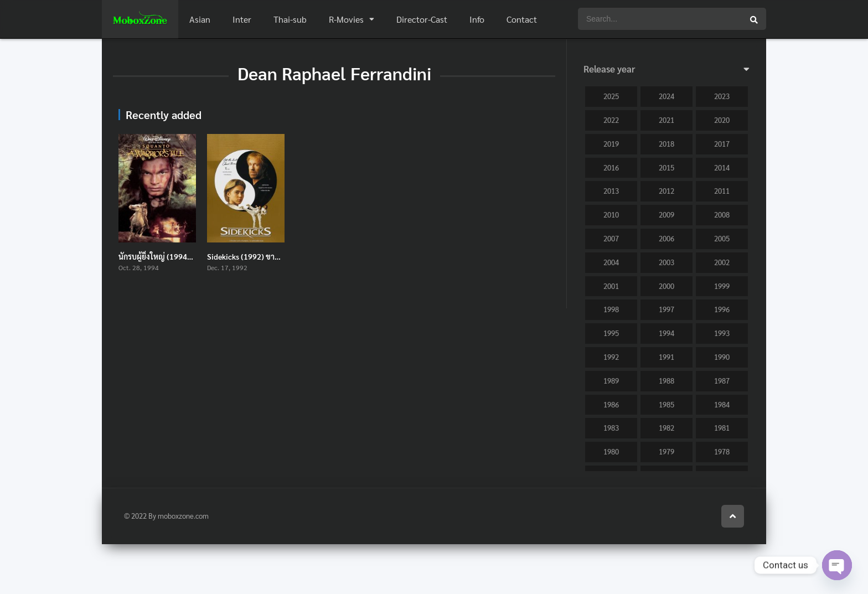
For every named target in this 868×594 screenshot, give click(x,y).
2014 (722, 167)
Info (477, 19)
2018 (666, 144)
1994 (666, 333)
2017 (722, 144)
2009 (666, 215)
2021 (666, 120)
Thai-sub (290, 19)
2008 (722, 215)
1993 (722, 333)
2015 (666, 167)
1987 (722, 381)
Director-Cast (422, 19)
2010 (611, 215)
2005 (722, 238)
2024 (666, 96)
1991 (666, 357)
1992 (611, 357)
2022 (611, 120)
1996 (722, 309)
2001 (611, 286)
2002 (722, 262)
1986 (611, 404)
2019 (611, 144)
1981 (722, 428)
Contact (522, 19)
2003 (666, 262)
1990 (722, 357)
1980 (611, 451)
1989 (611, 381)
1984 (722, 404)
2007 (611, 238)
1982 (666, 428)
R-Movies (346, 19)
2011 (722, 191)
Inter (242, 19)
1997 (666, 309)
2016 (611, 167)
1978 (722, 451)
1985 (666, 404)
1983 (611, 428)
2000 (666, 286)
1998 (611, 309)
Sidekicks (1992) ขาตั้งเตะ (251, 256)
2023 (722, 96)
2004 (611, 262)
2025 (611, 96)
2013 (611, 191)
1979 (666, 451)
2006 (666, 238)
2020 (722, 120)
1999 (722, 286)
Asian (200, 19)
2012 (666, 191)
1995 (611, 333)
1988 (666, 381)
